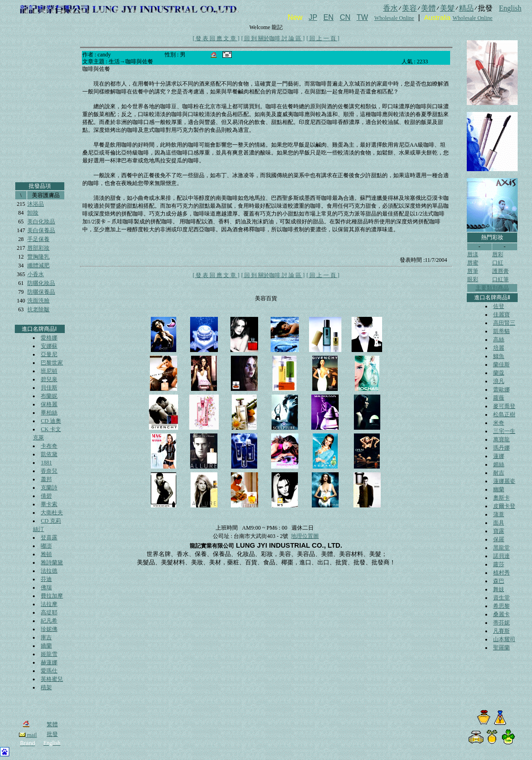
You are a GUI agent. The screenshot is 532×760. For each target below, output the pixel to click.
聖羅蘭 (501, 648)
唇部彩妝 (38, 248)
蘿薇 (499, 398)
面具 (499, 523)
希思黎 (501, 606)
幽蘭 (499, 489)
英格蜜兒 (52, 679)
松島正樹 (504, 414)
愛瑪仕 (49, 671)
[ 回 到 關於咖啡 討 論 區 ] (273, 38)
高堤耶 (49, 612)
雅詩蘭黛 (52, 562)
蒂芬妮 (501, 623)
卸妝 (33, 213)
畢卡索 (49, 504)
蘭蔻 (499, 373)
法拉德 (49, 571)
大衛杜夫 (52, 513)
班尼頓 (49, 371)
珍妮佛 (49, 629)
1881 (46, 463)
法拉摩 (49, 604)
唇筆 (473, 271)
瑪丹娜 (501, 448)
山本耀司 (504, 639)
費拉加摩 (52, 596)
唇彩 (498, 254)
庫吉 (46, 637)
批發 (52, 734)
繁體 (52, 724)
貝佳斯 (49, 388)
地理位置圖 (305, 536)
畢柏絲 (49, 413)
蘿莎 (499, 564)
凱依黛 (49, 454)
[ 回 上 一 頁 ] (323, 38)
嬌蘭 (46, 646)
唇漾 (473, 254)
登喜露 (49, 538)
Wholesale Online (394, 18)
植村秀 (501, 573)
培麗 (499, 348)
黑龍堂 (501, 548)
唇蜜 (473, 263)
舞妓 (499, 589)
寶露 (499, 531)
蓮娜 (499, 456)
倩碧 (46, 496)
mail (28, 735)
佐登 (499, 306)
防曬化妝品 (41, 283)
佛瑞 (46, 587)
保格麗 (49, 404)
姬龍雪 (49, 654)
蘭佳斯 (501, 365)
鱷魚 (499, 356)
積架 (46, 687)
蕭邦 (46, 479)
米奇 (499, 423)
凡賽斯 (501, 631)
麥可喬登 (504, 406)
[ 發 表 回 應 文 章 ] (216, 38)
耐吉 (499, 473)
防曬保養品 (41, 292)
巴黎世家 (52, 363)
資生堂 (501, 598)
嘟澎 (46, 546)
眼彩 (473, 279)
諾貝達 (501, 556)
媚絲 (499, 464)
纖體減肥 (38, 266)
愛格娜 (49, 338)
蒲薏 (499, 514)
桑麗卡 (501, 614)
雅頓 (46, 554)
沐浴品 (36, 204)
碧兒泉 (49, 379)
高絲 (499, 340)
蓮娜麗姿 (504, 481)
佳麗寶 (501, 315)
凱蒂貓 (501, 331)
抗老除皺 (38, 309)
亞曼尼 (49, 354)
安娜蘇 (49, 346)
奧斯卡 (501, 498)
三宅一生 (504, 431)
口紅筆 (501, 279)
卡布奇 (49, 446)
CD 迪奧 (51, 421)
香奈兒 (49, 471)
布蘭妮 (49, 396)
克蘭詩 (49, 488)
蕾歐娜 (501, 389)
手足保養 (38, 239)
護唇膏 (501, 271)
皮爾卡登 (504, 506)
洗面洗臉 (38, 301)
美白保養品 (41, 230)
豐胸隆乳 (38, 257)
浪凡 (499, 381)
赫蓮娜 (49, 662)
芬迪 (46, 579)
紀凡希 (49, 621)
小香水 (36, 274)
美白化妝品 (41, 222)
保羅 (499, 539)
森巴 (499, 581)
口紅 (498, 263)
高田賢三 (504, 323)
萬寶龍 (501, 439)
